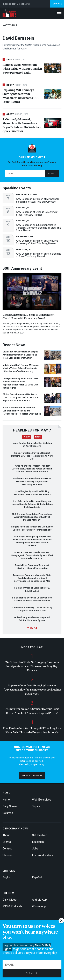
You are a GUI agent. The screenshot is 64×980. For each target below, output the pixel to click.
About (6, 835)
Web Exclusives (42, 800)
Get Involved (40, 835)
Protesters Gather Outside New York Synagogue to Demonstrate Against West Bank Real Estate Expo (32, 555)
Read (38, 437)
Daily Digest (10, 900)
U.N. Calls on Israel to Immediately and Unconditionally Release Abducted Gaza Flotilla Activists (32, 504)
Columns (8, 813)
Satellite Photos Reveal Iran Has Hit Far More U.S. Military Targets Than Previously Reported (32, 481)
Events (7, 842)
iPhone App (39, 906)
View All (32, 628)
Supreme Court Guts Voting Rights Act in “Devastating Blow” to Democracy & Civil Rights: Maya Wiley (32, 689)
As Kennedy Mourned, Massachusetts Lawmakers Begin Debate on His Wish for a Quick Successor (22, 125)
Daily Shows (10, 806)
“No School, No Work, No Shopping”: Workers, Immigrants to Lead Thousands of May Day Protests (32, 666)
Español (37, 877)
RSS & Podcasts (12, 906)
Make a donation (32, 775)
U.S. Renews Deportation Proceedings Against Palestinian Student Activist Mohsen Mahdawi (32, 517)
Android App (39, 900)
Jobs (35, 849)
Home (6, 800)
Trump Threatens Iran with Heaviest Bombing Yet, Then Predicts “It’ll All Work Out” (32, 456)
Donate (57, 4)
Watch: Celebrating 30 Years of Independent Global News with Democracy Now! (28, 316)
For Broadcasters (42, 855)
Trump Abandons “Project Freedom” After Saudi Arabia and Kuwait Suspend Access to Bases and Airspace (32, 469)
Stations (8, 855)
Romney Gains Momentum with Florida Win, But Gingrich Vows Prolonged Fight (22, 69)
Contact (7, 849)
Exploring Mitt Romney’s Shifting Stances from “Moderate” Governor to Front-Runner (21, 96)
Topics (36, 806)
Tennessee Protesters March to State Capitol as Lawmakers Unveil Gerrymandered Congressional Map (32, 578)
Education (38, 842)
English (7, 877)
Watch (27, 437)
